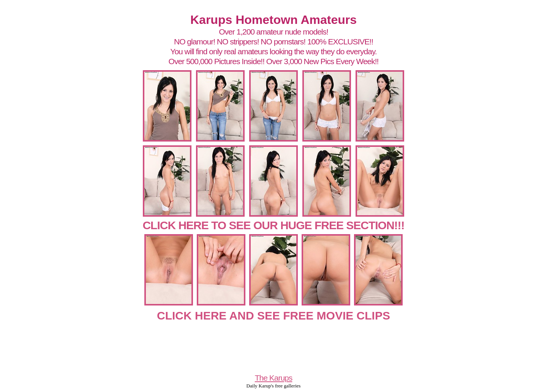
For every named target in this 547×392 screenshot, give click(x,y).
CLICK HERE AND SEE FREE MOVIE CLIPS (273, 316)
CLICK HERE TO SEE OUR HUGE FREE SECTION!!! (273, 225)
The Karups (274, 378)
